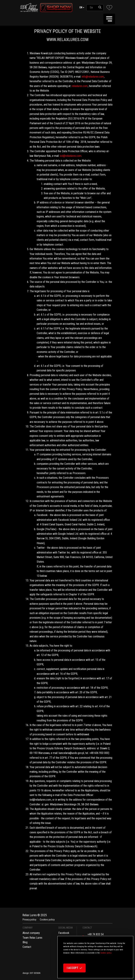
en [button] (81, 7)
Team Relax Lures (32, 938)
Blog (25, 942)
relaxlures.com (80, 86)
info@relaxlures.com (93, 77)
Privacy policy (29, 920)
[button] (109, 8)
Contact (27, 947)
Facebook (64, 933)
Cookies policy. (106, 953)
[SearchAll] (91, 8)
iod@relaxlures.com (71, 156)
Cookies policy (47, 920)
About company (31, 933)
